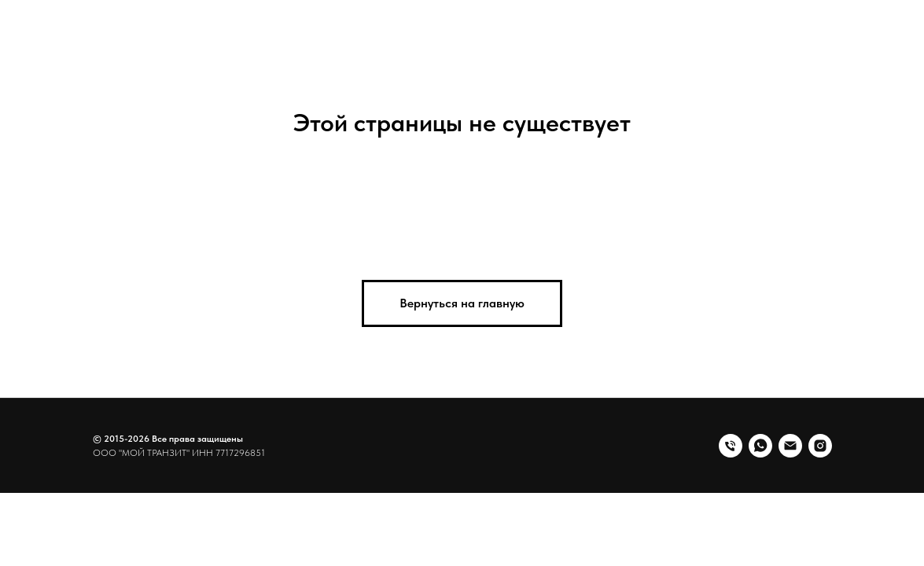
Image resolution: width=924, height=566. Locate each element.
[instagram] (820, 446)
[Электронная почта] (790, 446)
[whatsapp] (760, 446)
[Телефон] (731, 446)
